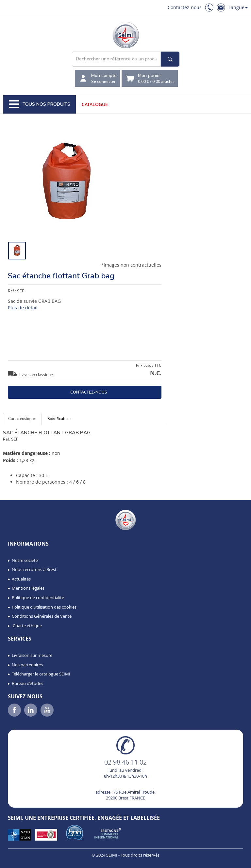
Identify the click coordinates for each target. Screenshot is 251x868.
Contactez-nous (185, 7)
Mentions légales (28, 588)
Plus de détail (23, 308)
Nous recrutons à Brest (34, 569)
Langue (238, 7)
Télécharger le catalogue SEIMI (41, 674)
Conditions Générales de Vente (42, 616)
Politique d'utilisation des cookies (44, 607)
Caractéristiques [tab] (22, 419)
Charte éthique (27, 626)
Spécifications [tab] (59, 419)
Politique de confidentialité (38, 597)
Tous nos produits (40, 104)
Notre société (25, 560)
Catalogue (95, 104)
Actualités (21, 579)
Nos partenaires (27, 665)
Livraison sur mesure (32, 655)
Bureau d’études (27, 683)
